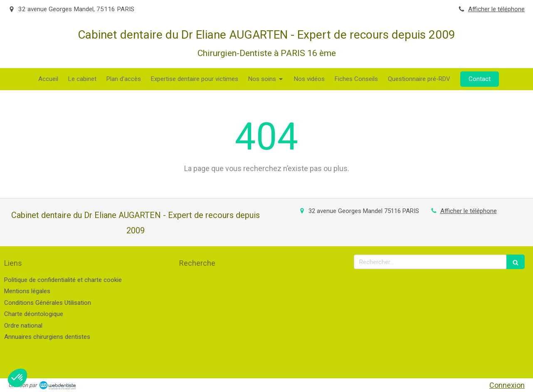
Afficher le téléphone (496, 9)
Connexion (507, 385)
